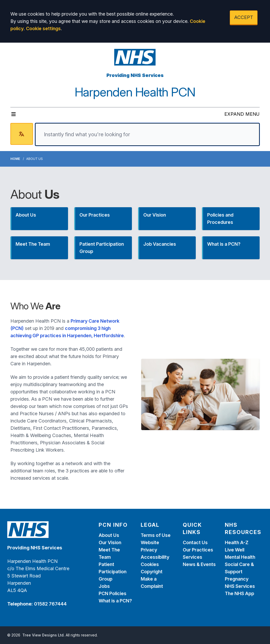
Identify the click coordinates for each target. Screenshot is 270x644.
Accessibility (155, 557)
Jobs (104, 586)
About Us (109, 535)
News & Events (199, 564)
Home (15, 159)
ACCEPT (244, 17)
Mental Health (240, 557)
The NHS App (239, 593)
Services (193, 557)
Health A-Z (237, 542)
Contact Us (195, 542)
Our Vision (110, 542)
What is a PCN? (115, 601)
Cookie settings (43, 28)
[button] (39, 219)
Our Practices (198, 550)
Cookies (150, 564)
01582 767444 (50, 604)
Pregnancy (237, 579)
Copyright (152, 572)
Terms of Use (156, 535)
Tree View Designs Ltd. (43, 635)
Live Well (235, 550)
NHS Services (240, 586)
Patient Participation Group (113, 572)
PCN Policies (113, 593)
